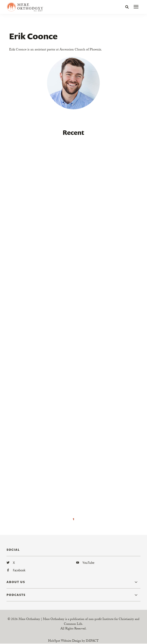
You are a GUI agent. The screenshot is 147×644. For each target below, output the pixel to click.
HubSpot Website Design (65, 641)
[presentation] (136, 7)
